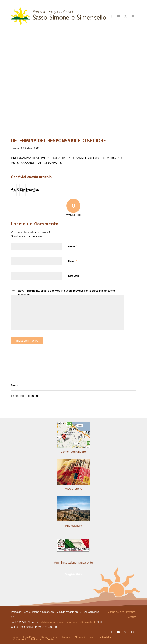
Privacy (130, 612)
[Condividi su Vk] (30, 190)
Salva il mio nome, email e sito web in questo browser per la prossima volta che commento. (66, 293)
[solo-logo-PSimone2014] (61, 16)
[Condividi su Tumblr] (27, 190)
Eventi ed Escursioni (25, 396)
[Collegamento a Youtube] (118, 16)
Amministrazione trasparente (73, 563)
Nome (73, 246)
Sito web (73, 276)
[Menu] (90, 16)
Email (73, 261)
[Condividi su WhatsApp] (18, 190)
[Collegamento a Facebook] (111, 16)
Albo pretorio (74, 489)
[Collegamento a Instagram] (133, 16)
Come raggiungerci (74, 452)
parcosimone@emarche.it (80, 622)
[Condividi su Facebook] (12, 190)
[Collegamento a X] (125, 16)
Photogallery (73, 526)
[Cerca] (79, 16)
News (15, 385)
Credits (132, 617)
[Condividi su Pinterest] (21, 190)
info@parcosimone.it (52, 622)
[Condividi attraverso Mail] (38, 190)
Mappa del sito (116, 612)
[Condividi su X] (15, 190)
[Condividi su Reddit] (34, 190)
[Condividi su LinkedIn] (24, 190)
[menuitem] (79, 16)
